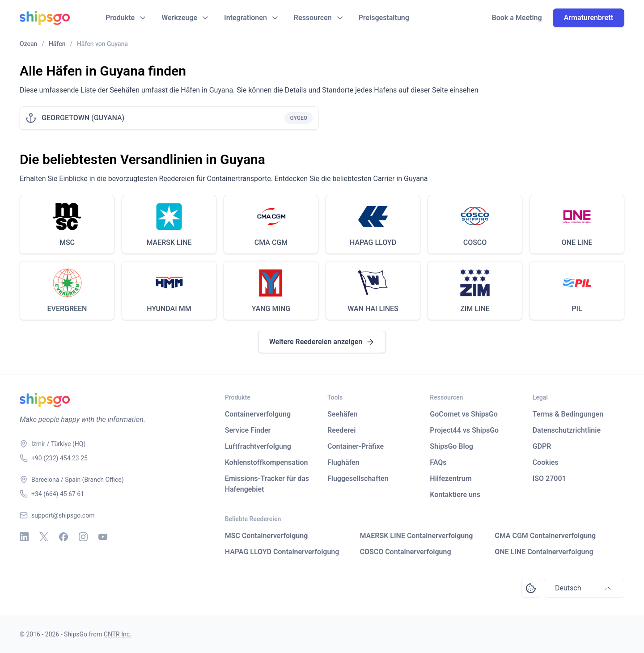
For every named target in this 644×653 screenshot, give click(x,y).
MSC (67, 242)
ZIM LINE (475, 309)
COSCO (475, 242)
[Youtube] (103, 537)
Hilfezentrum (451, 478)
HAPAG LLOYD (373, 242)
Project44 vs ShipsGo (464, 430)
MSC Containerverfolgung (267, 536)
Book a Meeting (517, 18)
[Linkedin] (24, 537)
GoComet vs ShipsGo (464, 414)
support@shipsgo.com (63, 515)
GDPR (542, 446)
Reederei (341, 430)
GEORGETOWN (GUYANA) (83, 118)
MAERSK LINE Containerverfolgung (416, 536)
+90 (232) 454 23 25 (59, 458)
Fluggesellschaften (358, 478)
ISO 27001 (549, 478)
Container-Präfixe (356, 446)
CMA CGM (271, 242)
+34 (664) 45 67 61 (58, 494)
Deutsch (584, 588)
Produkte (120, 18)
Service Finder (248, 430)
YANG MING (271, 309)
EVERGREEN (67, 309)
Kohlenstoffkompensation (267, 462)
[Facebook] (64, 537)
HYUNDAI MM (169, 309)
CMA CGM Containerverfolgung (545, 536)
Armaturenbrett (589, 18)
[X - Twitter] (44, 537)
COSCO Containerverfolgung (405, 552)
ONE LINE (577, 242)
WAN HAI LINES (373, 309)
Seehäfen (343, 414)
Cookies (546, 462)
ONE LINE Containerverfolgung (544, 552)
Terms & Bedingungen (568, 414)
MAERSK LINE (169, 242)
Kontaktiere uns (455, 495)
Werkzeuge (179, 18)
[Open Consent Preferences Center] (531, 588)
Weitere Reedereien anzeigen (322, 342)
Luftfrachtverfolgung (258, 446)
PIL (577, 309)
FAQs (438, 462)
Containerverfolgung (258, 414)
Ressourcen (313, 18)
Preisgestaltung (384, 18)
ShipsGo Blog (451, 446)
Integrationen (246, 18)
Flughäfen (343, 462)
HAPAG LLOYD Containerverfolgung (282, 552)
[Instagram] (83, 537)
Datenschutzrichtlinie (567, 430)
